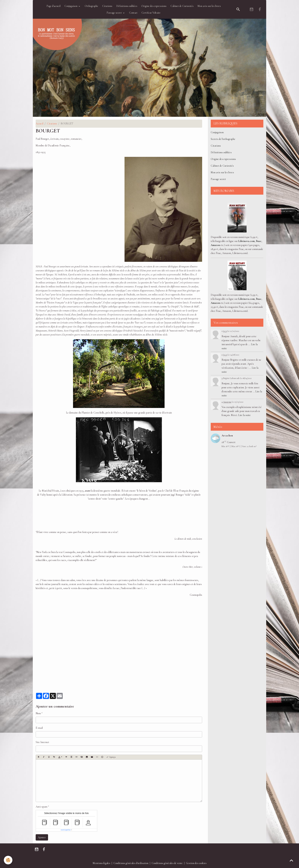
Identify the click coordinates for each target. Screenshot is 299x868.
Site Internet (42, 742)
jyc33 (225, 331)
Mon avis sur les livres (209, 6)
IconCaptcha (66, 830)
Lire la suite (244, 415)
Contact (133, 13)
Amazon (215, 245)
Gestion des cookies (196, 863)
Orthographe (91, 6)
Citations (107, 6)
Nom (38, 713)
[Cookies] (8, 860)
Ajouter (42, 837)
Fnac (259, 241)
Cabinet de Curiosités (182, 6)
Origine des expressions (154, 6)
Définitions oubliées (127, 6)
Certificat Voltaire (151, 13)
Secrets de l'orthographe (223, 139)
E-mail (39, 728)
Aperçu (111, 757)
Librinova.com (246, 241)
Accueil (39, 124)
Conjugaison (71, 6)
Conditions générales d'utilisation (131, 863)
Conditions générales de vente (167, 863)
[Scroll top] (291, 860)
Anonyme (227, 402)
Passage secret (115, 13)
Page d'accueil (53, 6)
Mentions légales (101, 863)
